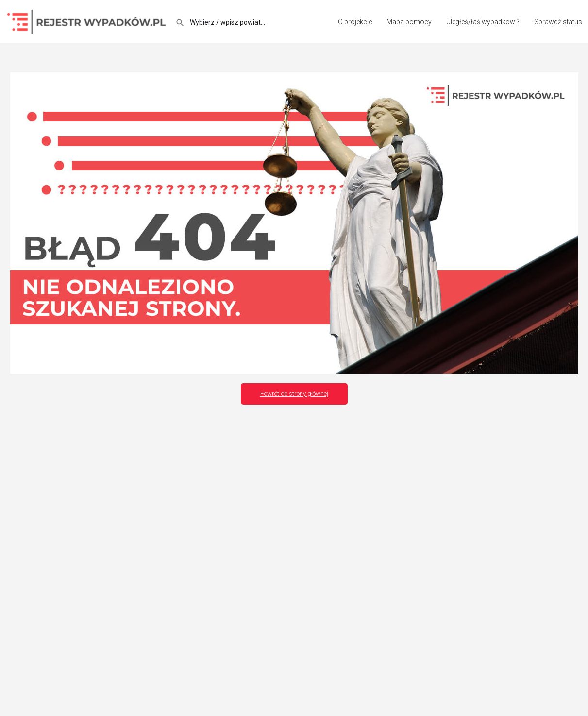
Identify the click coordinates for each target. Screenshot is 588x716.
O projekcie (355, 22)
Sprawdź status (558, 22)
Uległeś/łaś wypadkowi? (483, 22)
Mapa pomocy (409, 22)
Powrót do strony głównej (294, 394)
